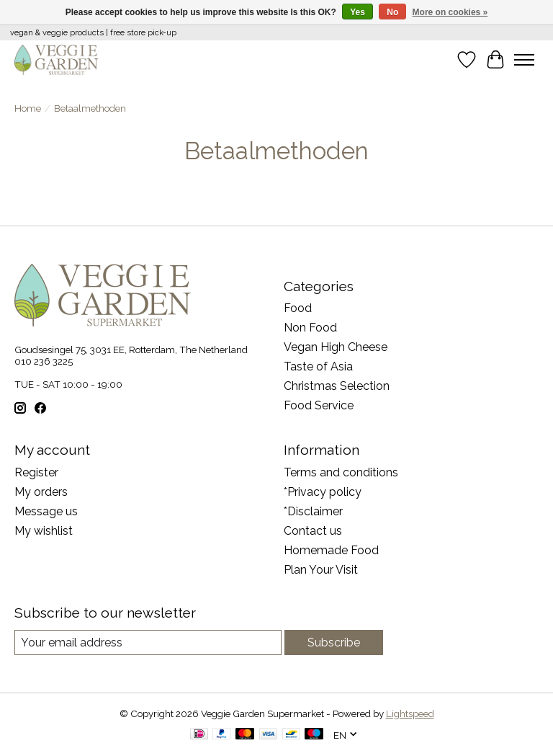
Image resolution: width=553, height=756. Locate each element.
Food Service (319, 405)
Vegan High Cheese (336, 347)
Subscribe (334, 642)
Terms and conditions (341, 472)
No (392, 12)
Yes (358, 12)
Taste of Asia (318, 366)
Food (298, 308)
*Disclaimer (313, 511)
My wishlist (44, 531)
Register (36, 472)
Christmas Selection (337, 386)
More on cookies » (450, 12)
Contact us (313, 531)
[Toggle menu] (524, 60)
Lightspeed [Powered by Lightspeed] (410, 713)
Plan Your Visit (321, 570)
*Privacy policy (323, 492)
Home (28, 108)
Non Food (310, 328)
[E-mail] (148, 642)
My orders (41, 492)
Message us (46, 511)
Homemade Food (331, 550)
